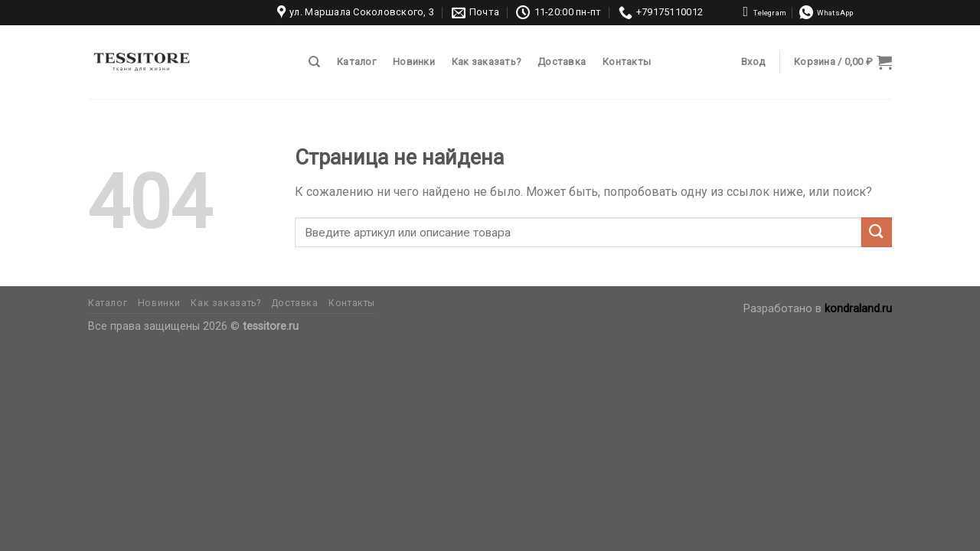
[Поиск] (314, 62)
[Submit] (877, 232)
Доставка (562, 62)
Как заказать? (486, 62)
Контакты (627, 62)
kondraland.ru (858, 309)
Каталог (356, 62)
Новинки (414, 62)
